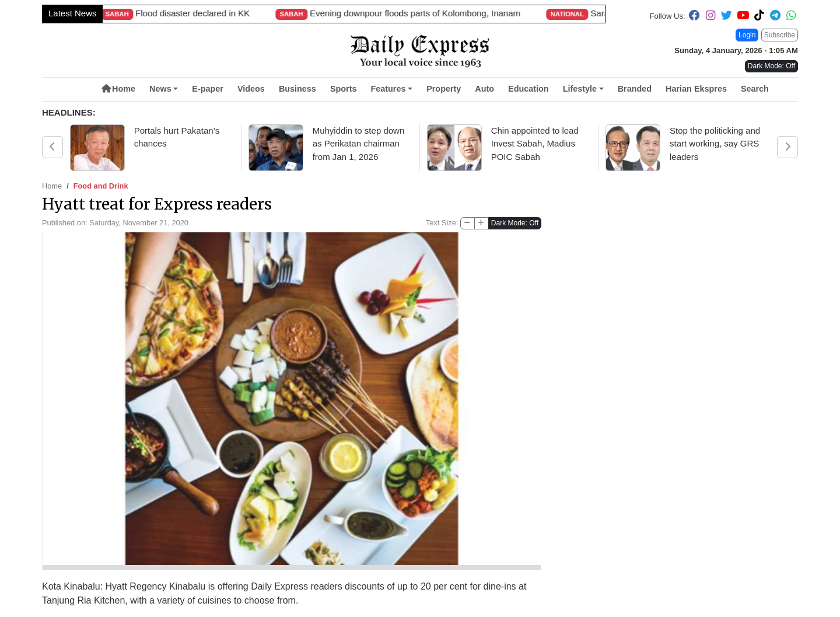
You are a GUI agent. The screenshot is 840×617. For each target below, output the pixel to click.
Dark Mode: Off (515, 223)
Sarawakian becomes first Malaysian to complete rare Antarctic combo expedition (242, 13)
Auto (484, 89)
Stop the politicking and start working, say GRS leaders (715, 144)
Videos (251, 89)
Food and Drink (101, 186)
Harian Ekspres (696, 89)
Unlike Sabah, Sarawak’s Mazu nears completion (565, 13)
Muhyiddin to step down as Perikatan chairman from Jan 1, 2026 (359, 144)
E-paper (208, 89)
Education (528, 89)
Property (444, 89)
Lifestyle (580, 89)
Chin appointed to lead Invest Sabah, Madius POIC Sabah (535, 144)
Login (747, 35)
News (160, 89)
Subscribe (780, 35)
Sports (344, 89)
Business (297, 89)
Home (118, 89)
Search (755, 89)
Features (388, 89)
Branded (635, 89)
